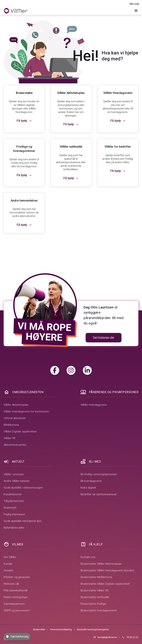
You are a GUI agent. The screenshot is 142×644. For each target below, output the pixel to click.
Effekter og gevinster (17, 577)
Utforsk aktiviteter (15, 418)
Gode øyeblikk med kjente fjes (23, 521)
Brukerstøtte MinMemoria (96, 577)
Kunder (8, 564)
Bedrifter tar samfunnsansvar (99, 494)
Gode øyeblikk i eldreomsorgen (23, 488)
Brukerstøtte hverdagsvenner (99, 610)
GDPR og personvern (17, 610)
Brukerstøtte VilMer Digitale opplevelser (105, 584)
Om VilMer (10, 557)
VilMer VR (10, 438)
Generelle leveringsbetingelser (93, 629)
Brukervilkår (39, 629)
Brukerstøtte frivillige (93, 604)
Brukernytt (10, 508)
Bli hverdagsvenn (91, 481)
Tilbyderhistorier (14, 501)
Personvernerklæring (61, 629)
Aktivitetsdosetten (15, 445)
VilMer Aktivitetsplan (16, 405)
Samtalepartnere (14, 604)
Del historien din (104, 338)
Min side (134, 4)
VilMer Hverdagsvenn (94, 405)
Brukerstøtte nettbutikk (95, 597)
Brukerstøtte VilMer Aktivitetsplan (101, 564)
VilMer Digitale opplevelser (20, 431)
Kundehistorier (13, 494)
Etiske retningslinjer (16, 597)
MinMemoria (11, 425)
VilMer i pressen (14, 474)
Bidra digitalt (88, 488)
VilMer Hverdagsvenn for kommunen (26, 411)
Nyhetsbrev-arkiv (14, 528)
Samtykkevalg (17, 636)
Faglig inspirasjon (14, 514)
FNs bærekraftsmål (16, 590)
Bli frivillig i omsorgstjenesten (99, 474)
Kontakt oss (88, 557)
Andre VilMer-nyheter (17, 481)
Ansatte (9, 570)
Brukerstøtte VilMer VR (95, 590)
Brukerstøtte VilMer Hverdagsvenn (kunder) (107, 570)
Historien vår (11, 584)
